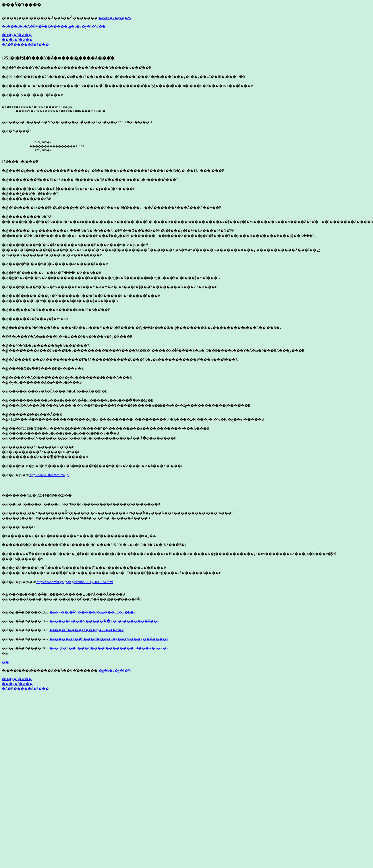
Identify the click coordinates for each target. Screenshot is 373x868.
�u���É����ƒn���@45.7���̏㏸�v (86, 630)
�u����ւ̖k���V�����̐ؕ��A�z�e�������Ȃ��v (104, 621)
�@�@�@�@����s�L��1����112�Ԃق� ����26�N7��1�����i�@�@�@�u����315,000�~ (60, 109)
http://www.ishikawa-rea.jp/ (49, 475)
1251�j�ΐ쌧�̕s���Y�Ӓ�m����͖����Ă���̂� (58, 58)
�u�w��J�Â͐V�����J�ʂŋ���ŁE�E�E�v (92, 612)
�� (5, 662)
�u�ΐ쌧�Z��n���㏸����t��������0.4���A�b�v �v (109, 648)
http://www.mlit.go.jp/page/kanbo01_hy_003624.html (75, 582)
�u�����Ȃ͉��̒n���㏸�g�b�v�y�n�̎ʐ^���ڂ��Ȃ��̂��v (109, 639)
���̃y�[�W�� (17, 40)
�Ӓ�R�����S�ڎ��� (25, 45)
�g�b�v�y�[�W (115, 18)
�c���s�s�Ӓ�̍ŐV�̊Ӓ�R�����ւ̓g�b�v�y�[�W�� (54, 26)
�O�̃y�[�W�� (17, 35)
